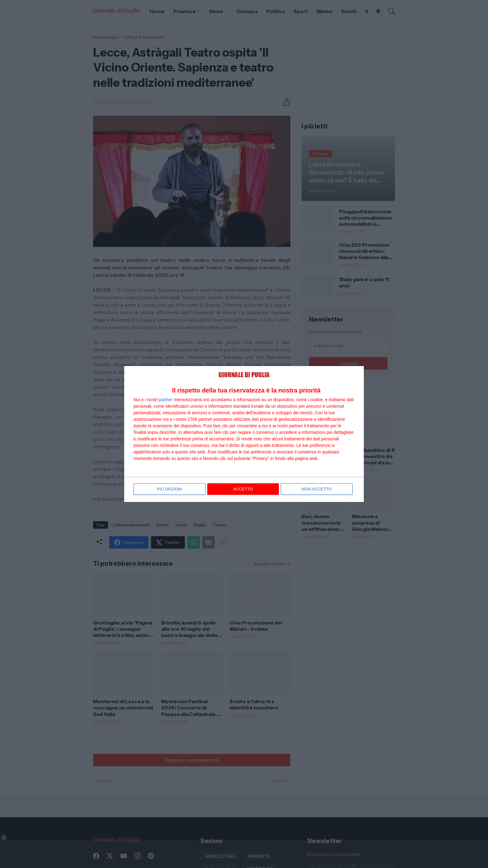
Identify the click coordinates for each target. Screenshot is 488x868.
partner (166, 400)
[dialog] (244, 434)
